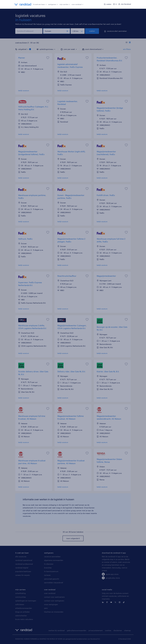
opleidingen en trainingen (26, 601)
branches (48, 568)
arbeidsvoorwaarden (24, 608)
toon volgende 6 (73, 538)
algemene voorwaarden (54, 560)
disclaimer (118, 630)
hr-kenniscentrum (51, 571)
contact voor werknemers (54, 597)
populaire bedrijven (23, 571)
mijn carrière (65, 4)
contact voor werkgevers (54, 601)
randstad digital (22, 568)
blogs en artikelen (22, 612)
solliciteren (20, 604)
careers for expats (22, 575)
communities (21, 597)
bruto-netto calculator (24, 619)
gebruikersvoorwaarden (77, 630)
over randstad (77, 4)
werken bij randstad (57, 630)
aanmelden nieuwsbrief (54, 583)
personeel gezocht (52, 579)
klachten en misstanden (54, 612)
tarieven (47, 575)
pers (46, 608)
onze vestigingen (51, 604)
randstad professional (24, 564)
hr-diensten (49, 564)
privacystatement (96, 630)
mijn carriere (20, 590)
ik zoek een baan (40, 4)
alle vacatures (21, 557)
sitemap (127, 630)
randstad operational (24, 560)
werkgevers (53, 4)
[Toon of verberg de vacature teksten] (128, 43)
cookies (108, 630)
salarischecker (21, 616)
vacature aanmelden (52, 557)
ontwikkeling (20, 593)
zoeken (92, 31)
